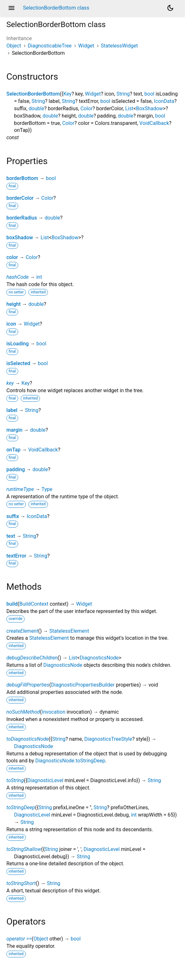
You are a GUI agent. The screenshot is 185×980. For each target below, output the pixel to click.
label (12, 410)
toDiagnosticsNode (27, 739)
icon (11, 324)
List (129, 108)
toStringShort (21, 883)
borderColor (20, 198)
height (14, 304)
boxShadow (20, 238)
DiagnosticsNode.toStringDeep (70, 761)
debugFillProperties (28, 685)
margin (14, 430)
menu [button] (12, 8)
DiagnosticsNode (99, 658)
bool (149, 94)
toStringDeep (21, 807)
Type (47, 489)
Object (14, 46)
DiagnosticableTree (50, 46)
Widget (86, 46)
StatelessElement (69, 631)
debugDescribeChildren (32, 658)
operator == (19, 939)
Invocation (53, 712)
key (10, 383)
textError (16, 556)
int (39, 277)
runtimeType (20, 489)
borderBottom (22, 178)
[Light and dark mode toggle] (170, 8)
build (12, 604)
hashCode (17, 277)
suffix (13, 516)
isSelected (18, 363)
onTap (13, 450)
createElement (22, 631)
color (12, 257)
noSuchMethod (23, 712)
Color (87, 108)
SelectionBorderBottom (33, 94)
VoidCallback (154, 123)
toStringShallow (24, 849)
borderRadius (22, 218)
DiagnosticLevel (45, 780)
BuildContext (34, 604)
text (11, 536)
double (36, 108)
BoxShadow (150, 108)
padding (16, 469)
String (123, 94)
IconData (164, 101)
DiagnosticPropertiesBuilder (83, 685)
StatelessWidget (119, 46)
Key (67, 94)
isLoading (18, 344)
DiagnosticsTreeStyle (108, 739)
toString (15, 780)
